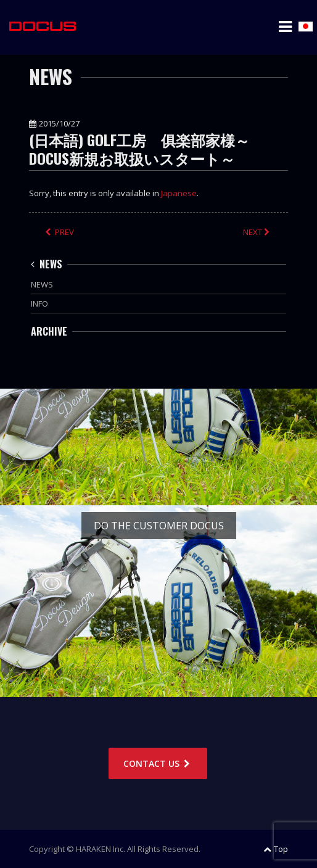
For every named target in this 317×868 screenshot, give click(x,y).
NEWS (47, 264)
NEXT (257, 232)
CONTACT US (158, 763)
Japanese (179, 193)
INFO (39, 304)
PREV (60, 232)
